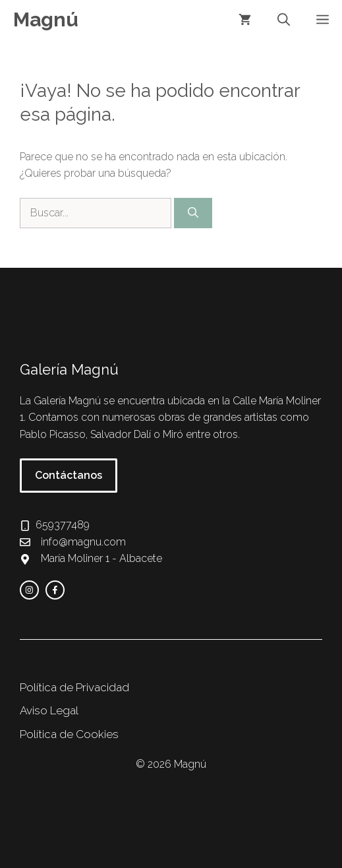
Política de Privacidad (74, 687)
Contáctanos (69, 475)
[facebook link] (55, 590)
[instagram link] (29, 590)
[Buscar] (193, 213)
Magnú (46, 19)
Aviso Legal (49, 710)
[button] (284, 20)
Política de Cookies (69, 734)
